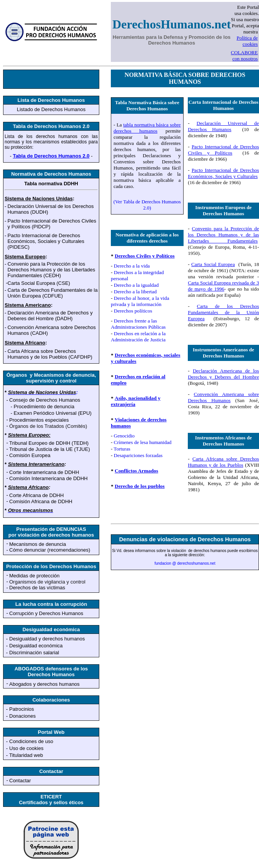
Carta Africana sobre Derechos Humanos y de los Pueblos (223, 462)
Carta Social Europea (213, 264)
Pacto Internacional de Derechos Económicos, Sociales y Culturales (223, 173)
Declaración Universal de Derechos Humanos (223, 126)
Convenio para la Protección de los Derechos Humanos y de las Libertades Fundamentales (223, 235)
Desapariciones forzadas (138, 455)
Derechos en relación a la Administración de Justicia (138, 337)
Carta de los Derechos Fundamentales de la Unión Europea (223, 312)
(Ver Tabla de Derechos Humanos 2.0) (147, 205)
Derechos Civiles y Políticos (145, 256)
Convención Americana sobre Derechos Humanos (223, 397)
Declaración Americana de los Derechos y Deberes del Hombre (223, 374)
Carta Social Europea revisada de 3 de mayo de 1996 (223, 286)
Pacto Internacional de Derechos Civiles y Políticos (223, 150)
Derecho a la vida (132, 266)
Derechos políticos (133, 311)
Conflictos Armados (136, 471)
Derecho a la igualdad (136, 285)
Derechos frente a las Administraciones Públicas (138, 324)
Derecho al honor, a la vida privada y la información (140, 301)
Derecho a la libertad (135, 292)
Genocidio (124, 436)
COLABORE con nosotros (244, 56)
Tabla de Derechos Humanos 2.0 (51, 156)
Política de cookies (247, 41)
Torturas (122, 449)
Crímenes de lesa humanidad (143, 442)
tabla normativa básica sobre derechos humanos (147, 128)
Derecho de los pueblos (140, 486)
